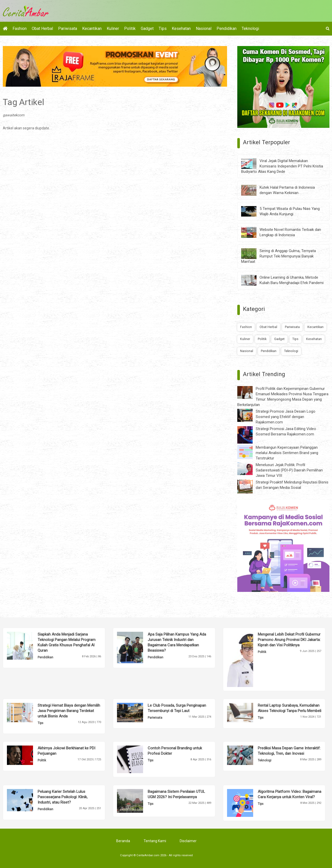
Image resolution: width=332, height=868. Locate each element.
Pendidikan (227, 29)
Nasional (204, 29)
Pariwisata (68, 29)
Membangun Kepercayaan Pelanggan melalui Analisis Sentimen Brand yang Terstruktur (287, 453)
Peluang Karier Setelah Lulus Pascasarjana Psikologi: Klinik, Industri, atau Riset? (63, 797)
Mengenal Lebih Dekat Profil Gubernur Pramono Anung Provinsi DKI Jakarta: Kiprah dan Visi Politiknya (289, 640)
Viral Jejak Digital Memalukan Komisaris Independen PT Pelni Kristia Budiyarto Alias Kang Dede (282, 166)
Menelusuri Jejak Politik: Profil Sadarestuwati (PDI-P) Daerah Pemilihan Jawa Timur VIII (289, 470)
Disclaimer (188, 841)
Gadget (147, 29)
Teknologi (250, 29)
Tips (163, 29)
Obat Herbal (42, 29)
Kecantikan (92, 29)
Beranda (123, 841)
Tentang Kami (155, 841)
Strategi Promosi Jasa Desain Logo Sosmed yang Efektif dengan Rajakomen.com (286, 417)
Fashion (20, 29)
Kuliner (113, 29)
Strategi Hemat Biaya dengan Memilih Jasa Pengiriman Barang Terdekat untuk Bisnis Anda (69, 711)
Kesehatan (181, 29)
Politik (130, 29)
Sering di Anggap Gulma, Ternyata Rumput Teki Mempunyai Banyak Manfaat (279, 256)
